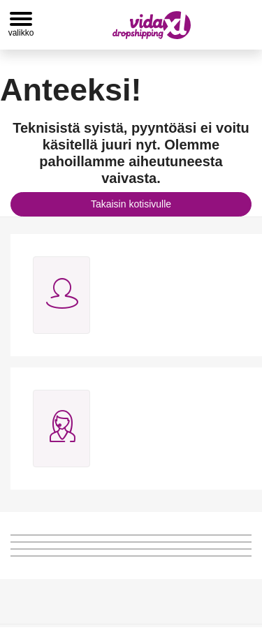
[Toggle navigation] (21, 25)
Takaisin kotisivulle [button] (131, 204)
